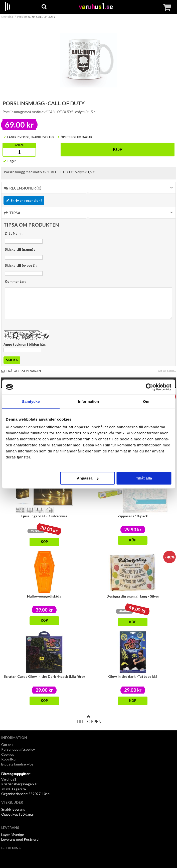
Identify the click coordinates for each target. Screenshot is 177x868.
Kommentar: (15, 281)
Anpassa (88, 478)
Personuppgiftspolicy (18, 749)
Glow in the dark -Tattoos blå (133, 676)
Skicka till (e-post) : (21, 265)
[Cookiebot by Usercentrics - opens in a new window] (149, 387)
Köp (118, 149)
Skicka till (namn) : (20, 249)
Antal (19, 145)
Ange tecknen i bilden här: (25, 344)
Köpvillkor (9, 759)
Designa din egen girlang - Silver (133, 596)
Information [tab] (89, 401)
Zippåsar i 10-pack (133, 516)
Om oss (7, 745)
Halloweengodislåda (44, 596)
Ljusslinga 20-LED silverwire (44, 516)
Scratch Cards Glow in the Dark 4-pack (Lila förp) (44, 676)
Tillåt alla (144, 478)
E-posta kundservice (18, 764)
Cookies (8, 754)
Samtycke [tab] (31, 401)
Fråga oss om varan (21, 371)
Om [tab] (146, 401)
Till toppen (89, 719)
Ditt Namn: (14, 233)
